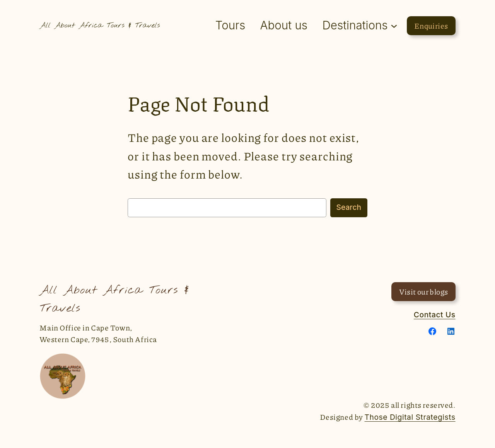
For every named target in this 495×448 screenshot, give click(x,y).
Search (349, 207)
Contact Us (435, 315)
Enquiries (431, 26)
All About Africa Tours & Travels (100, 26)
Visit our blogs (424, 292)
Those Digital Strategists (410, 417)
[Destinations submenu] (394, 26)
